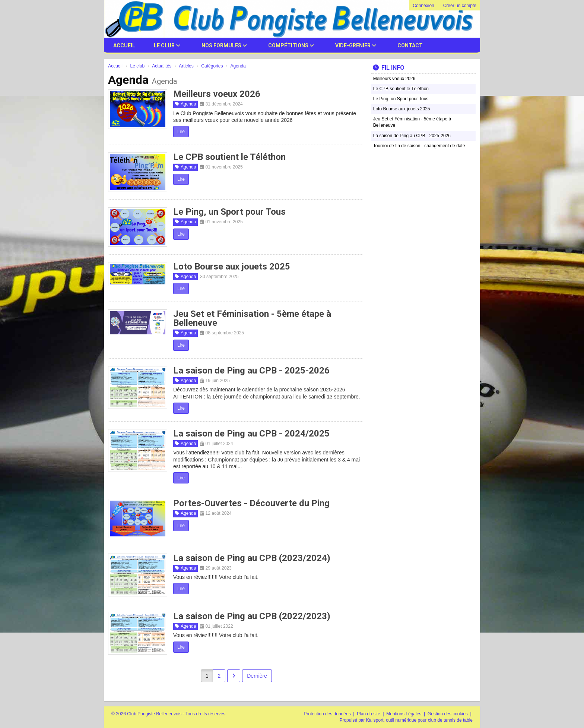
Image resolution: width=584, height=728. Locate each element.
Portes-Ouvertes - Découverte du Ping (251, 503)
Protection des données (328, 714)
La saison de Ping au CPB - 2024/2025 (251, 434)
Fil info (389, 68)
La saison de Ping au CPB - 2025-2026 (251, 371)
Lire (181, 132)
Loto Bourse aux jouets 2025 (232, 267)
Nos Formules (224, 45)
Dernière (257, 676)
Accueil (124, 45)
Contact (410, 45)
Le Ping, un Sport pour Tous (229, 212)
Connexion (423, 6)
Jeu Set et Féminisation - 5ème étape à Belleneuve (252, 318)
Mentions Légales (404, 714)
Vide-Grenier (356, 45)
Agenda (185, 104)
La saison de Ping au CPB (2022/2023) (252, 616)
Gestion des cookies (448, 714)
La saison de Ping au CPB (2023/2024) (252, 558)
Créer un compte (460, 6)
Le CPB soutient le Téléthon (229, 157)
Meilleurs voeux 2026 (217, 94)
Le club (167, 45)
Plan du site (369, 714)
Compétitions (291, 45)
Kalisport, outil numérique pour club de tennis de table (419, 720)
